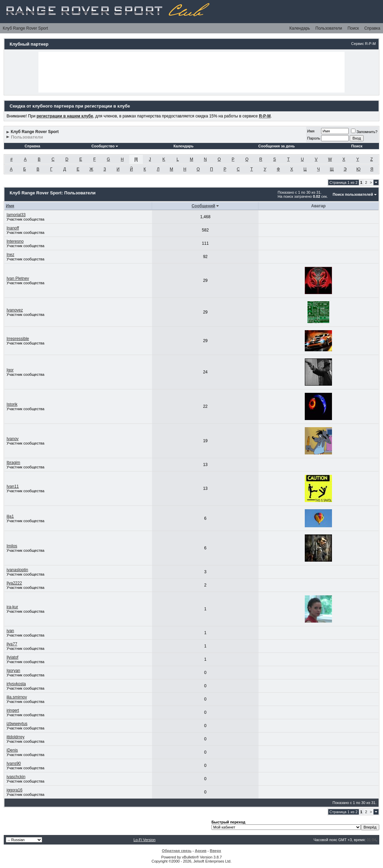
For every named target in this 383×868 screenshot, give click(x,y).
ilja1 (10, 516)
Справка (372, 28)
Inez (10, 255)
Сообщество (105, 146)
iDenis (12, 750)
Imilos (12, 546)
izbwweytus (17, 724)
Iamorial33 (16, 215)
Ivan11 (13, 486)
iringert (13, 710)
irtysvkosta (16, 684)
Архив (201, 851)
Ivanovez (15, 310)
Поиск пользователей (353, 194)
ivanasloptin (17, 570)
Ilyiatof (12, 657)
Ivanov (12, 439)
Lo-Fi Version (144, 840)
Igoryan (13, 671)
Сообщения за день (276, 146)
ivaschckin (16, 777)
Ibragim (13, 463)
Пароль (314, 138)
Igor (10, 370)
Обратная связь (177, 851)
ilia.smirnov (17, 697)
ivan (10, 631)
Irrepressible (18, 339)
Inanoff (13, 228)
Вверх (215, 851)
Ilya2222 (14, 583)
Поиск (353, 28)
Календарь (300, 28)
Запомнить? (364, 132)
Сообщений (203, 206)
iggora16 (14, 790)
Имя (311, 131)
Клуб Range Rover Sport (25, 28)
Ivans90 (14, 763)
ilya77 (12, 644)
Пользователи (329, 28)
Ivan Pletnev (18, 278)
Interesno (15, 241)
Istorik (12, 404)
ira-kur (12, 607)
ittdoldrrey (15, 737)
